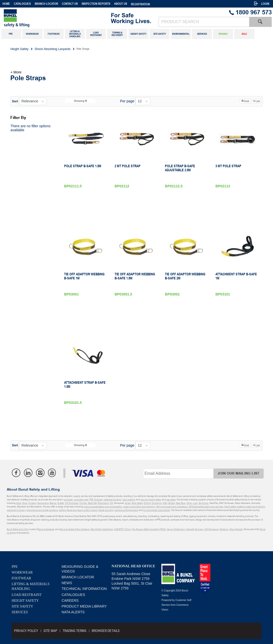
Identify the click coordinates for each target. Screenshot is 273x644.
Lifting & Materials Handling (31, 586)
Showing (80, 101)
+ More (16, 72)
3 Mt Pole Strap (228, 166)
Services (20, 612)
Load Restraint (27, 595)
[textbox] (204, 22)
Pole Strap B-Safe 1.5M (83, 166)
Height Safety (25, 601)
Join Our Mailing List (238, 473)
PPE (15, 567)
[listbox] (33, 101)
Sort (15, 101)
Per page (127, 101)
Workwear (22, 572)
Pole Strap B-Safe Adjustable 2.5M (180, 168)
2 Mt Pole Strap (128, 166)
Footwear (21, 578)
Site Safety (22, 606)
